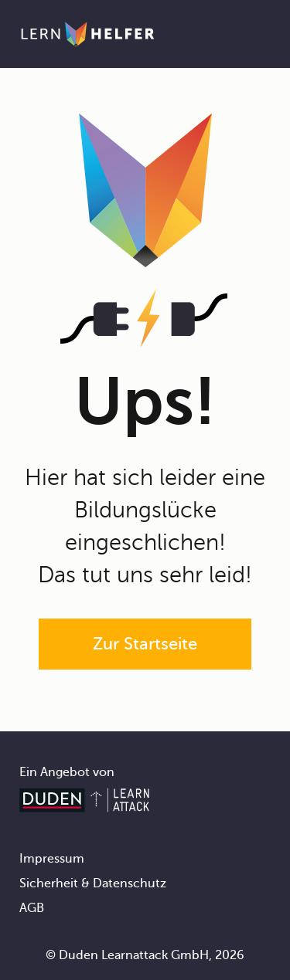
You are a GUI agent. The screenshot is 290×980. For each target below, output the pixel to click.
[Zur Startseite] (88, 34)
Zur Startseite (145, 644)
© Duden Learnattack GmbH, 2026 (145, 955)
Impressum (52, 859)
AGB (32, 908)
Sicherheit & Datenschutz (93, 883)
